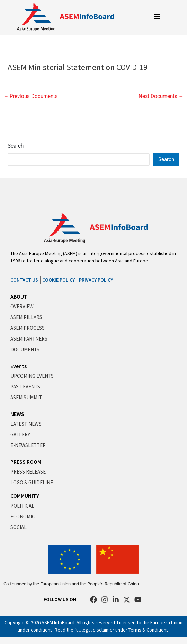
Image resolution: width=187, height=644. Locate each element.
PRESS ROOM (26, 462)
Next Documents (161, 96)
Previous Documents (31, 96)
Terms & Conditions (149, 630)
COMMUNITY (25, 496)
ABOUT (19, 296)
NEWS (17, 414)
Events (19, 366)
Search (16, 146)
